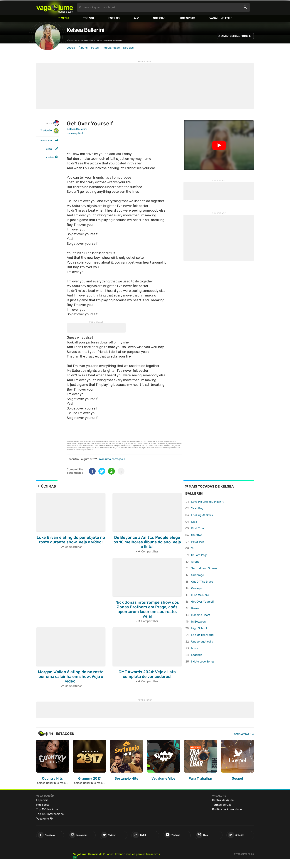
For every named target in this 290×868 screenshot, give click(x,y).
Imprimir (50, 157)
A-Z (136, 18)
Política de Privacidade (227, 809)
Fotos (95, 48)
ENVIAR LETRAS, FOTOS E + (237, 36)
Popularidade (111, 48)
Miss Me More (200, 595)
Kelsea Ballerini (86, 30)
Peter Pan (198, 542)
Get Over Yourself (203, 602)
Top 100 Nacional (47, 809)
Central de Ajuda (223, 800)
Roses (195, 608)
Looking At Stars (202, 515)
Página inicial (74, 41)
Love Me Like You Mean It (207, 502)
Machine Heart (201, 615)
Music (195, 648)
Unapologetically (202, 642)
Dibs (194, 522)
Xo (193, 548)
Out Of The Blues (202, 582)
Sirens (195, 562)
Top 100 (88, 18)
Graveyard (198, 588)
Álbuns (83, 48)
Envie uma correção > (111, 459)
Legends (197, 655)
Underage (198, 575)
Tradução (50, 131)
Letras (71, 48)
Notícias (159, 18)
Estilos (114, 18)
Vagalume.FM (219, 18)
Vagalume (55, 7)
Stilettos (197, 535)
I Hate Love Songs (203, 662)
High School (199, 628)
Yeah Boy (197, 508)
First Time (198, 528)
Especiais (42, 800)
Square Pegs (199, 555)
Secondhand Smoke (204, 568)
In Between (198, 622)
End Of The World (202, 635)
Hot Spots (188, 18)
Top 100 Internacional (50, 814)
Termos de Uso (222, 805)
